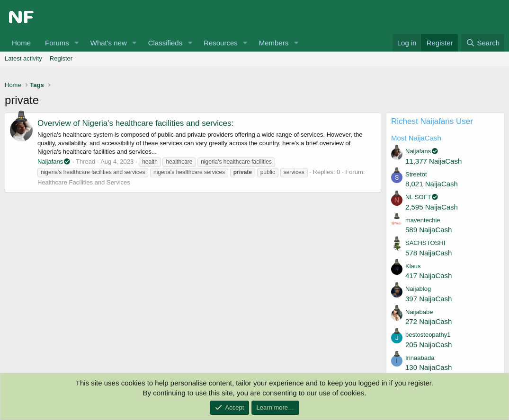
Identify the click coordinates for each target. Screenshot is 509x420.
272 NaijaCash (429, 321)
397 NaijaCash (429, 299)
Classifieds (165, 43)
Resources (221, 43)
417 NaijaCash (429, 276)
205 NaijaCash (429, 345)
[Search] (483, 43)
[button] (77, 43)
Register (61, 58)
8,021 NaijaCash (432, 184)
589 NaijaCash (429, 230)
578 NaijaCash (429, 253)
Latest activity (23, 58)
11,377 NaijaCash (433, 161)
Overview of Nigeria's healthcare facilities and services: (135, 123)
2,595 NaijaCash (432, 207)
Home (21, 43)
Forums (57, 43)
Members (274, 43)
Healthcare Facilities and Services (84, 182)
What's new (109, 43)
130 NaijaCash (429, 367)
